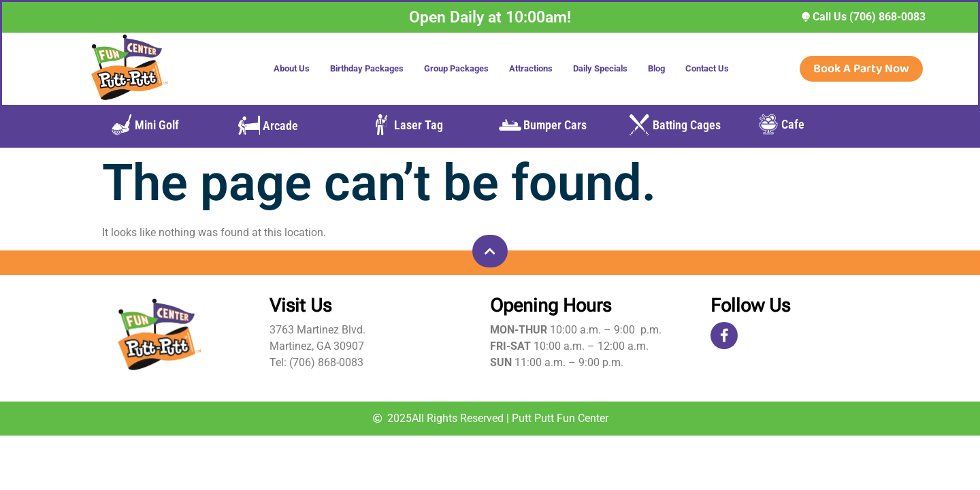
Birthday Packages (367, 68)
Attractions (531, 68)
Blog (656, 68)
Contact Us (707, 68)
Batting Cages (687, 125)
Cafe (793, 124)
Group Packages (456, 68)
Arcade (280, 126)
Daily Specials (600, 68)
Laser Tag (419, 125)
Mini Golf (157, 125)
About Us (292, 68)
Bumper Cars (555, 125)
